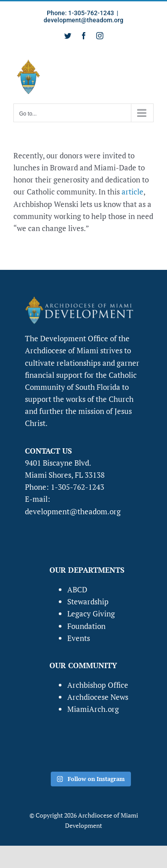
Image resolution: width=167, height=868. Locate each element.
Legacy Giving (91, 614)
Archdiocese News (98, 697)
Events (79, 638)
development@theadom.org (83, 20)
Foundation (86, 626)
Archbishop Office (98, 685)
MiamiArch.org (93, 709)
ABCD (77, 589)
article (132, 192)
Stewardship (88, 601)
